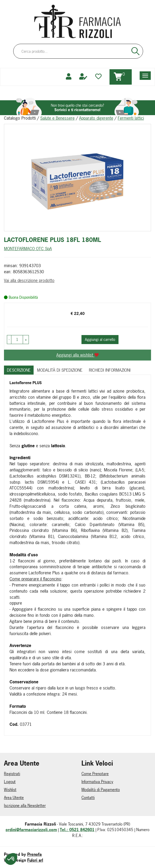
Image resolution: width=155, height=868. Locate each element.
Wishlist (10, 790)
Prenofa (35, 854)
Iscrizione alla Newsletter (25, 806)
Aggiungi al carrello (100, 339)
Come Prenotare (95, 774)
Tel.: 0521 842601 (77, 830)
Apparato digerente (96, 118)
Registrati (12, 774)
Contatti (88, 798)
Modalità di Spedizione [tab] (60, 370)
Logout (10, 782)
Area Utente (14, 798)
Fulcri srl (35, 860)
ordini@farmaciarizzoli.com (31, 830)
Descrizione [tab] (19, 370)
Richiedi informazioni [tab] (110, 370)
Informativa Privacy (97, 782)
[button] (9, 340)
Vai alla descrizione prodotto (29, 280)
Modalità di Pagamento (101, 790)
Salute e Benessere (57, 118)
